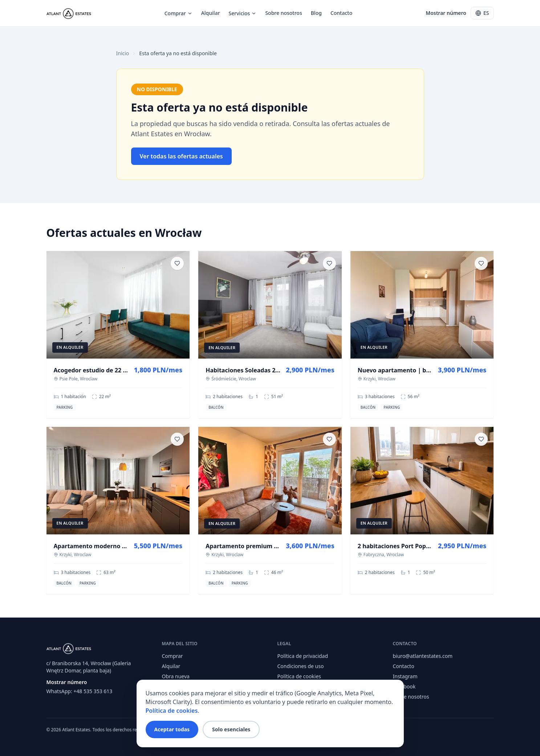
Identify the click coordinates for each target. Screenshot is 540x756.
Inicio (123, 53)
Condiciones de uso (301, 666)
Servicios (243, 13)
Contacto (341, 13)
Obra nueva (176, 676)
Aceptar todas (172, 729)
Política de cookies (299, 676)
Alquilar (211, 13)
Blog (316, 13)
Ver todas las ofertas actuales (181, 156)
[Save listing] (177, 263)
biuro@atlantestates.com (423, 656)
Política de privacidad (303, 656)
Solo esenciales (231, 729)
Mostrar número (446, 13)
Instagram (405, 676)
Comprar (178, 13)
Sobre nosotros (283, 13)
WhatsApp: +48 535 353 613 (80, 691)
